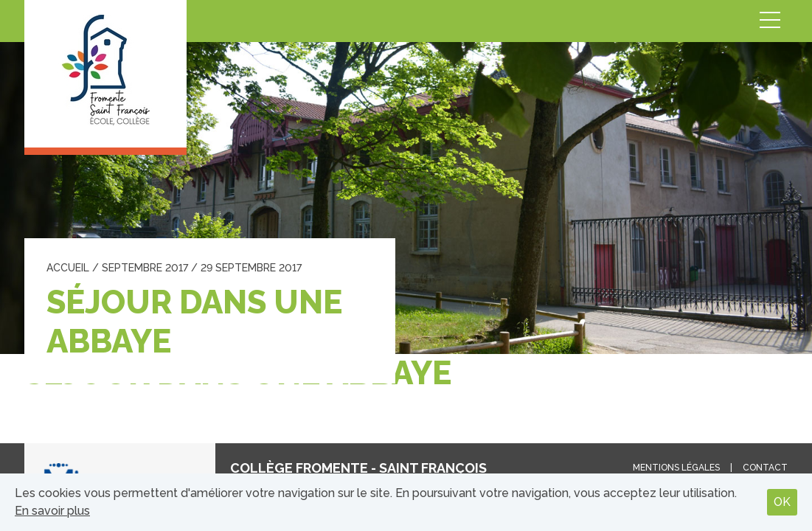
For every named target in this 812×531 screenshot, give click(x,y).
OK (782, 502)
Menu (770, 21)
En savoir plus (52, 511)
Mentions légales (676, 468)
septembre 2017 (145, 268)
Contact (765, 468)
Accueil (68, 268)
